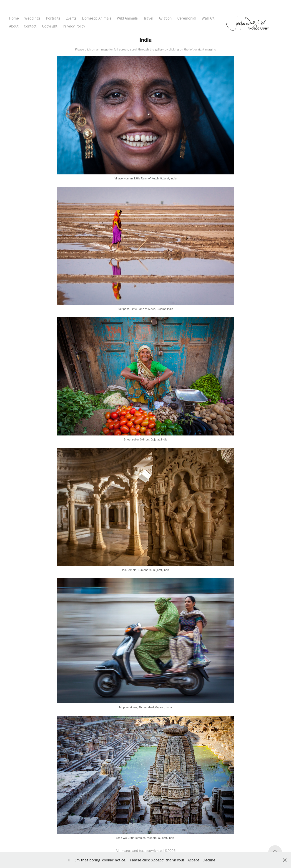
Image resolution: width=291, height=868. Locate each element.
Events (71, 18)
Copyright (50, 26)
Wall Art (208, 18)
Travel (148, 18)
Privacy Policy (74, 26)
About (14, 26)
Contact (30, 26)
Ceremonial (187, 18)
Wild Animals (127, 18)
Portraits (53, 18)
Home (14, 18)
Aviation (165, 18)
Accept (193, 860)
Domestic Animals (97, 18)
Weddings (32, 18)
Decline (209, 860)
